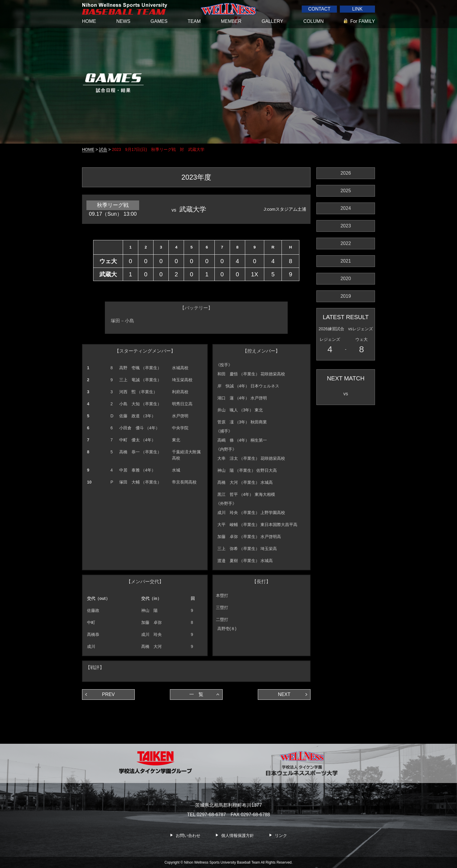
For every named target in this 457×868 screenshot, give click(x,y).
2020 (346, 279)
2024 (346, 208)
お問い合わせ (188, 835)
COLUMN (314, 21)
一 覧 (196, 694)
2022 (346, 243)
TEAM (194, 21)
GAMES (159, 21)
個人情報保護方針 (238, 835)
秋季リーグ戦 (113, 205)
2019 (346, 296)
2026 (346, 173)
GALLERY (272, 21)
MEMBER (231, 21)
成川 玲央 (151, 634)
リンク (281, 835)
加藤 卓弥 (151, 622)
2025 (346, 191)
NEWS (123, 21)
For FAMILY (363, 21)
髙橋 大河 (151, 646)
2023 (346, 226)
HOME (89, 21)
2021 (346, 261)
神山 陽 (149, 610)
